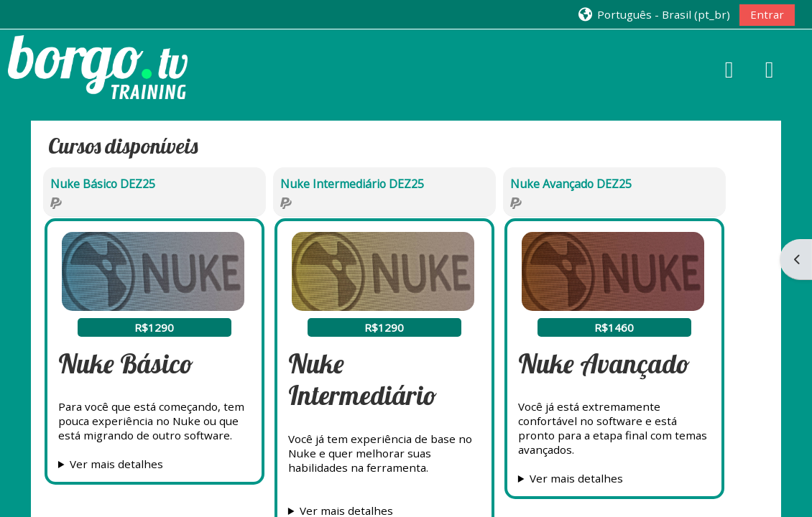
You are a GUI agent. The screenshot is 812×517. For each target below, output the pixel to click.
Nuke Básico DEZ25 (103, 184)
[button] (654, 14)
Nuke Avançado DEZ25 (571, 184)
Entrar (767, 14)
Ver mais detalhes (116, 464)
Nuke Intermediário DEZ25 (352, 184)
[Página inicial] (98, 65)
